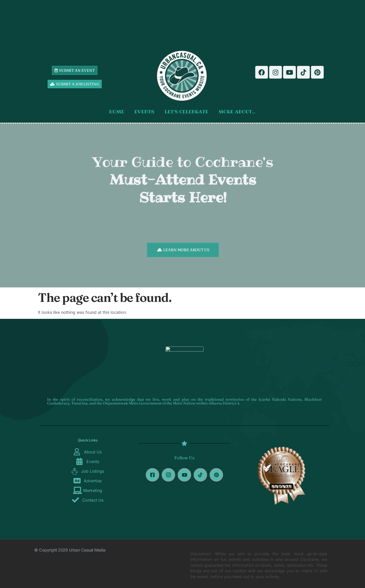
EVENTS (144, 112)
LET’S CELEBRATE (186, 112)
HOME (117, 112)
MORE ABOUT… (237, 112)
